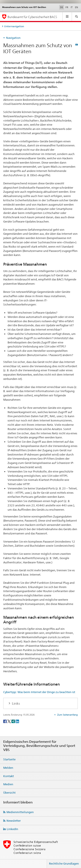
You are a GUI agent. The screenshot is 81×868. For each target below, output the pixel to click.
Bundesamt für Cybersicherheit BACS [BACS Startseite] (32, 17)
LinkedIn (12, 829)
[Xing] (13, 721)
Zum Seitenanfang (67, 715)
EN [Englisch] (76, 7)
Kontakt (9, 776)
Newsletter (14, 821)
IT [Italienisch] (72, 7)
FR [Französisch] (67, 7)
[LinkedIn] (17, 721)
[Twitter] (9, 721)
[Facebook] (5, 721)
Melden (8, 768)
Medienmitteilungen (20, 812)
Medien (8, 784)
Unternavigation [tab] (14, 26)
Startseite (9, 759)
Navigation (13, 38)
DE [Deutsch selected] (62, 7)
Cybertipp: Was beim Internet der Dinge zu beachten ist (39, 692)
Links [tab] (15, 703)
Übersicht (9, 793)
